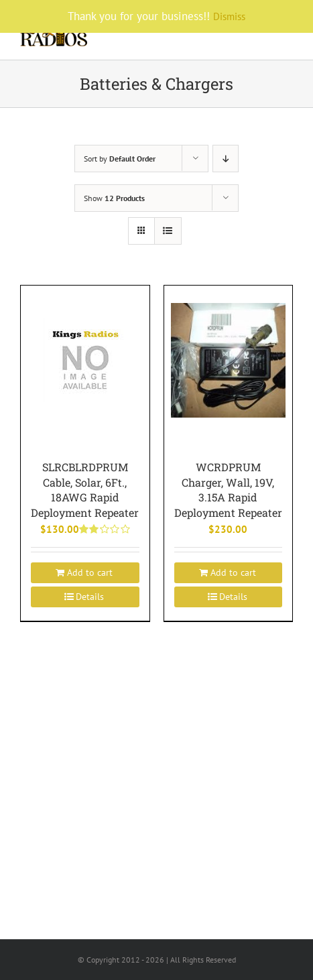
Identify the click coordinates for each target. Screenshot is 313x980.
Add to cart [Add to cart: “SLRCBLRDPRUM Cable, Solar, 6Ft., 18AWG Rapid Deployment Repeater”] (90, 572)
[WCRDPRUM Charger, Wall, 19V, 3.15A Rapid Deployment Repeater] (229, 359)
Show (114, 198)
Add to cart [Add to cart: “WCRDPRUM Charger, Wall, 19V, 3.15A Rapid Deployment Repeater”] (233, 572)
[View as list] (168, 231)
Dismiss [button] (229, 16)
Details (90, 597)
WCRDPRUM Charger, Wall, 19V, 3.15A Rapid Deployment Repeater (228, 490)
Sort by (120, 159)
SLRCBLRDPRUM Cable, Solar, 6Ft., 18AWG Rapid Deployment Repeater (85, 490)
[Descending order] (226, 159)
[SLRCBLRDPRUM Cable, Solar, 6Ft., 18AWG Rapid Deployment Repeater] (85, 359)
